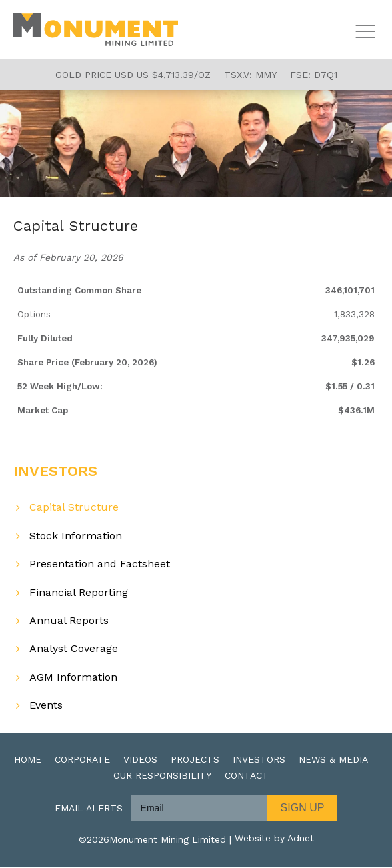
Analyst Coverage (74, 649)
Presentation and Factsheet (100, 564)
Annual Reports (69, 621)
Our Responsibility (162, 776)
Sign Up (303, 808)
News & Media (333, 760)
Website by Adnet (274, 840)
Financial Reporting (79, 592)
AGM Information (73, 677)
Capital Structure (74, 508)
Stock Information (76, 536)
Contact (247, 776)
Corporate (82, 760)
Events (46, 706)
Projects (195, 760)
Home (28, 760)
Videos (140, 760)
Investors (259, 760)
